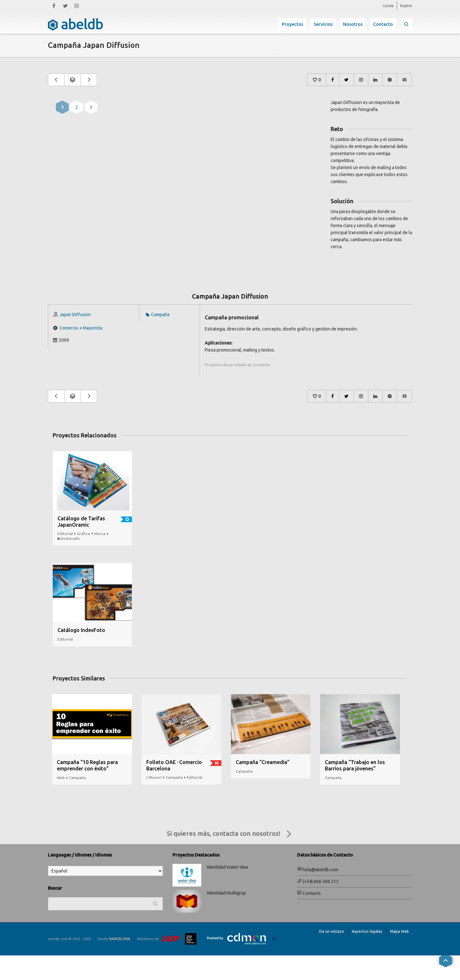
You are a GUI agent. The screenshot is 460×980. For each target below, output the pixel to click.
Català (388, 6)
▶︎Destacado (69, 563)
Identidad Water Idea (227, 892)
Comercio (69, 353)
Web (61, 802)
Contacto (383, 24)
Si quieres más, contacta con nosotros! (230, 859)
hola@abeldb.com (318, 894)
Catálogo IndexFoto (81, 655)
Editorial (65, 558)
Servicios (323, 24)
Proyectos (292, 24)
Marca (100, 558)
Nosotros (353, 24)
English (406, 6)
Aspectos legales (367, 956)
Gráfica (84, 558)
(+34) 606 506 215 (318, 906)
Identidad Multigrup (226, 917)
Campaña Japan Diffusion (230, 321)
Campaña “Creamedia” (263, 787)
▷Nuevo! (154, 802)
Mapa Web (399, 956)
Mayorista (92, 353)
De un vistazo (332, 956)
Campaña (160, 339)
